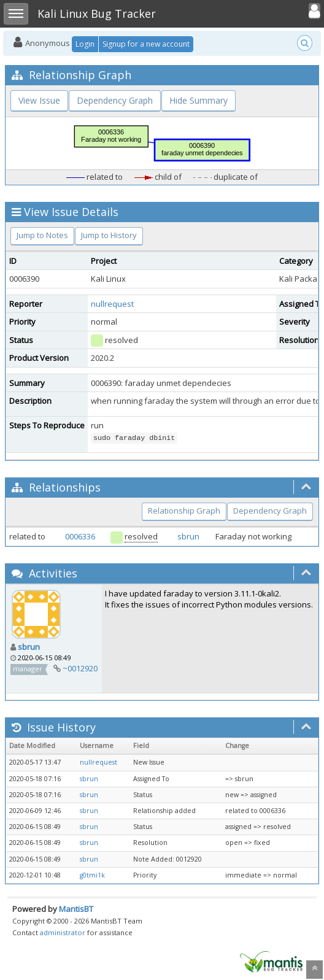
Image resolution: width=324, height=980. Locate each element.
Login (85, 44)
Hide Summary (199, 100)
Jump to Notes (42, 235)
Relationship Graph (184, 511)
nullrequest (112, 304)
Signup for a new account (146, 44)
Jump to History (109, 235)
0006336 (80, 536)
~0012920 (80, 668)
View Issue (39, 100)
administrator (63, 932)
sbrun (188, 536)
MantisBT (76, 909)
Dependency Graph (115, 100)
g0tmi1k (92, 875)
